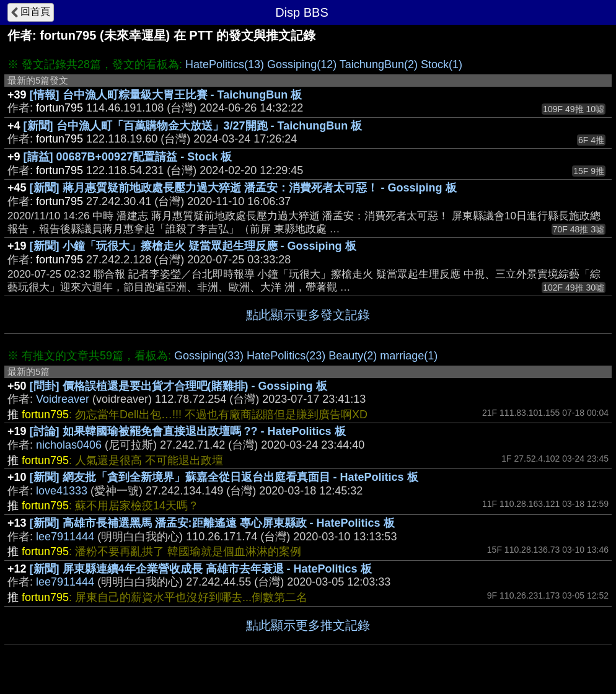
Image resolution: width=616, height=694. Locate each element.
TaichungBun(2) (379, 64)
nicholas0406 (69, 445)
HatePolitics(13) (225, 64)
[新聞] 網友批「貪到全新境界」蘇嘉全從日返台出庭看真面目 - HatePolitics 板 (224, 477)
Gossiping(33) (209, 356)
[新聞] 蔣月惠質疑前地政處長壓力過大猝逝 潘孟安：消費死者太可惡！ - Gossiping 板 (243, 188)
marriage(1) (409, 356)
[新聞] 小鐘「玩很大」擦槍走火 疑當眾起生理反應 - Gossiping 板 (193, 246)
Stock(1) (442, 64)
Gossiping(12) (302, 64)
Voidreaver (63, 399)
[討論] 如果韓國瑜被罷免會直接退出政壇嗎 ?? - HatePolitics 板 (188, 431)
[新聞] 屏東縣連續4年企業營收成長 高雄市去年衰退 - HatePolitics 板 (201, 569)
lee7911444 (65, 537)
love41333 (62, 491)
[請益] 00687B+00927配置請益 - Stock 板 (128, 157)
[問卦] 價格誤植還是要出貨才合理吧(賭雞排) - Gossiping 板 (178, 386)
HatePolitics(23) (286, 356)
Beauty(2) (353, 356)
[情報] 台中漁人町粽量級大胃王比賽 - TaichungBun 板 (166, 95)
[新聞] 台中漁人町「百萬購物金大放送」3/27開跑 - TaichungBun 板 (193, 126)
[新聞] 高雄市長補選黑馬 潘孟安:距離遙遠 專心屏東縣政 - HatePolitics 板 (212, 523)
